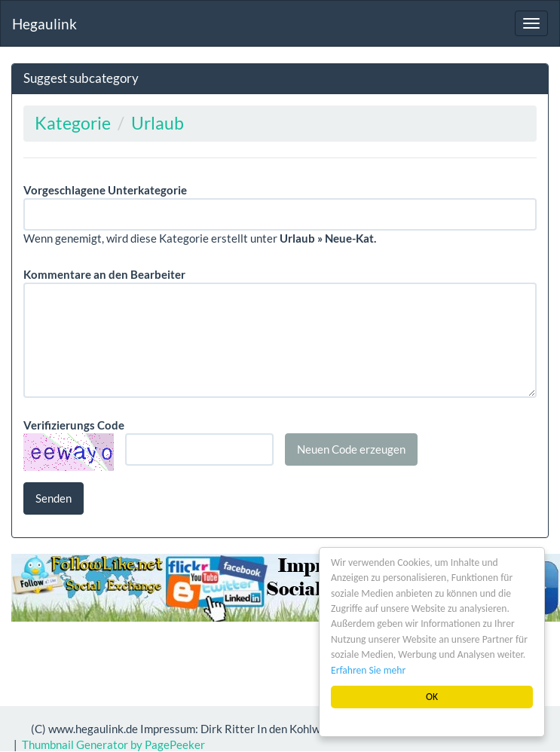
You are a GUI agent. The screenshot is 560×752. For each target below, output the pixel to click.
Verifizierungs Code (74, 425)
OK (432, 697)
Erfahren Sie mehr (368, 670)
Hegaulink (44, 24)
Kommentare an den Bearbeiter (104, 274)
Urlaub (158, 123)
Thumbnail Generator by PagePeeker (113, 744)
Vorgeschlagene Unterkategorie (105, 190)
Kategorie (73, 123)
